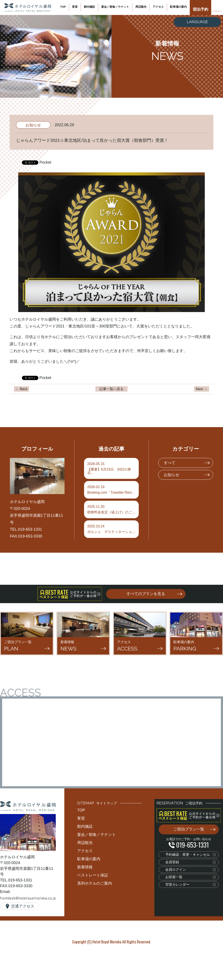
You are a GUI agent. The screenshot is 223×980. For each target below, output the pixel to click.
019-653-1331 (192, 845)
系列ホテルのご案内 (95, 883)
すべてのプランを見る (146, 594)
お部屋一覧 (174, 877)
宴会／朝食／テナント (115, 7)
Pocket (45, 162)
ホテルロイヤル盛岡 (28, 7)
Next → (201, 389)
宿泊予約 (200, 9)
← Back (21, 389)
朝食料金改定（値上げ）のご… (111, 509)
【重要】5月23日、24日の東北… (111, 468)
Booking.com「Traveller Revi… (111, 490)
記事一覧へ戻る (111, 389)
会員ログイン (176, 870)
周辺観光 (141, 7)
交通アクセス (23, 906)
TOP (63, 7)
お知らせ (33, 125)
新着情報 (85, 867)
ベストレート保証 (93, 875)
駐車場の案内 (178, 7)
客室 (75, 7)
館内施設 (89, 7)
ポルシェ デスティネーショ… (111, 529)
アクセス (158, 7)
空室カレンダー (177, 885)
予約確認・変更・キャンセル (188, 855)
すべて (170, 463)
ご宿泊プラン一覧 (189, 829)
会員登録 (172, 862)
